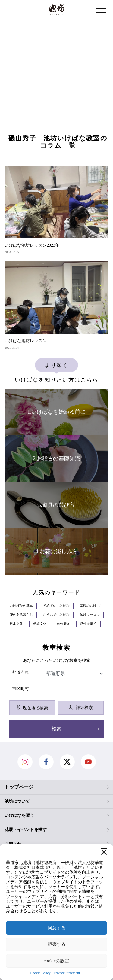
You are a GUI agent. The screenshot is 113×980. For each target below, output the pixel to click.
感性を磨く (88, 624)
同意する (57, 928)
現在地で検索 (32, 708)
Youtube (88, 762)
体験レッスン (90, 615)
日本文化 (16, 624)
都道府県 (20, 673)
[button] (104, 851)
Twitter (67, 762)
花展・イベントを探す (26, 830)
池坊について (17, 801)
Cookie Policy (40, 973)
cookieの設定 (56, 961)
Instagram (25, 762)
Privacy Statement (67, 973)
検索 (57, 729)
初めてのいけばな (56, 606)
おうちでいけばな (56, 615)
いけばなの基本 (21, 606)
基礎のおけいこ (91, 606)
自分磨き (63, 624)
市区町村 (20, 689)
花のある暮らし (21, 615)
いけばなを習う (19, 816)
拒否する (57, 944)
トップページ (19, 787)
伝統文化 (40, 624)
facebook (46, 762)
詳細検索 (81, 708)
